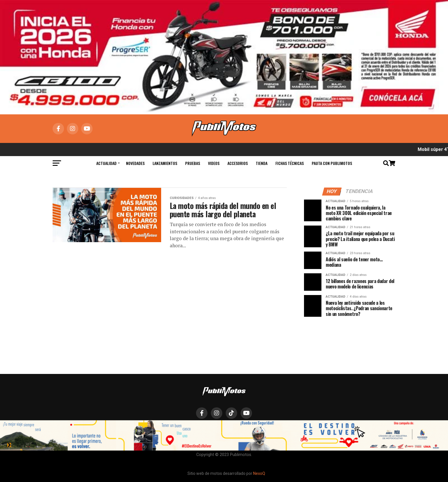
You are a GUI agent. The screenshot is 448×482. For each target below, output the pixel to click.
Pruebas (193, 163)
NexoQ (259, 473)
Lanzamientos (165, 163)
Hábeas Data (266, 429)
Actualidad (106, 163)
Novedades (135, 163)
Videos (214, 163)
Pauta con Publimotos (332, 163)
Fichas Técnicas (290, 163)
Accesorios (238, 163)
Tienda (262, 163)
